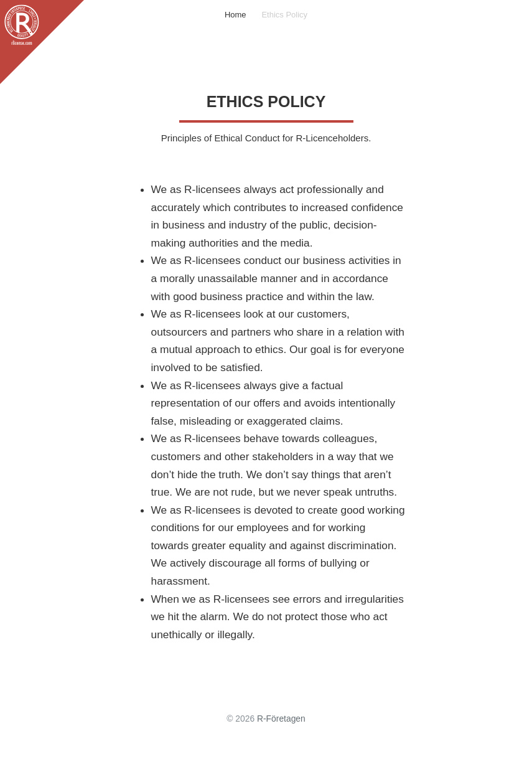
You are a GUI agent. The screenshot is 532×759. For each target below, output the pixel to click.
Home (236, 15)
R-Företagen (281, 719)
